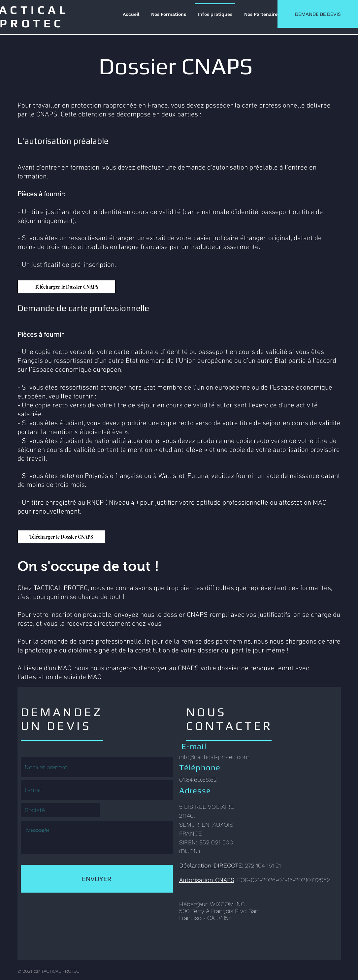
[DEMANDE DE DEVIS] (318, 14)
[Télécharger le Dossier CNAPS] (66, 287)
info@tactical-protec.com (214, 757)
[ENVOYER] (97, 879)
